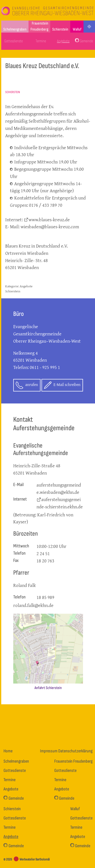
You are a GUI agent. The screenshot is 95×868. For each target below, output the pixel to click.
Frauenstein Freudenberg (39, 26)
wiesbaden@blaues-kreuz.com (50, 227)
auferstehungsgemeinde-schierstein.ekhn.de (60, 503)
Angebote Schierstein (19, 289)
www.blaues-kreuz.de (49, 220)
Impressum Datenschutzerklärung (66, 751)
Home (8, 751)
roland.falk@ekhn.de (33, 605)
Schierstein (60, 29)
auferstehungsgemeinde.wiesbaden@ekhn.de (59, 488)
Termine (41, 41)
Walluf (77, 29)
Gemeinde (84, 41)
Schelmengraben (15, 29)
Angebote (63, 41)
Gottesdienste (13, 41)
